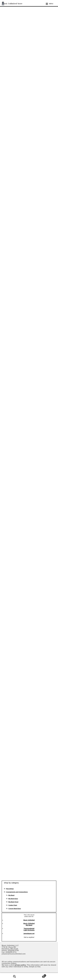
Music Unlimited (29, 920)
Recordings (10, 889)
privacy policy (20, 965)
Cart (38, 975)
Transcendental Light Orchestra (29, 929)
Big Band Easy (13, 899)
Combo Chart (13, 905)
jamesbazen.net (29, 933)
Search (15, 976)
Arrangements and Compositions (17, 892)
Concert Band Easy (15, 909)
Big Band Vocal (13, 902)
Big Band (11, 895)
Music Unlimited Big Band (29, 924)
